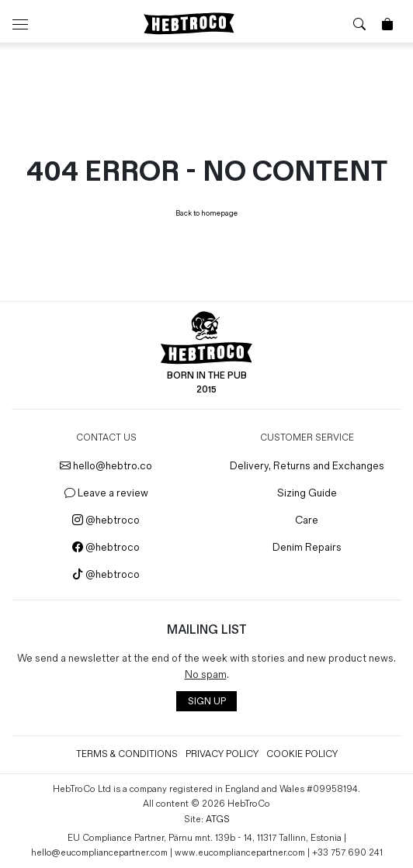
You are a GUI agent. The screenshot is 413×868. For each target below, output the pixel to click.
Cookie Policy (302, 754)
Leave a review (106, 493)
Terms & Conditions (127, 754)
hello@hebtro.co (106, 466)
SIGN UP (207, 702)
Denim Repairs (307, 547)
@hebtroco (106, 520)
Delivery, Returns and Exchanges (307, 466)
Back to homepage (206, 213)
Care (307, 520)
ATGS (218, 820)
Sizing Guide (307, 493)
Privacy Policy (222, 754)
